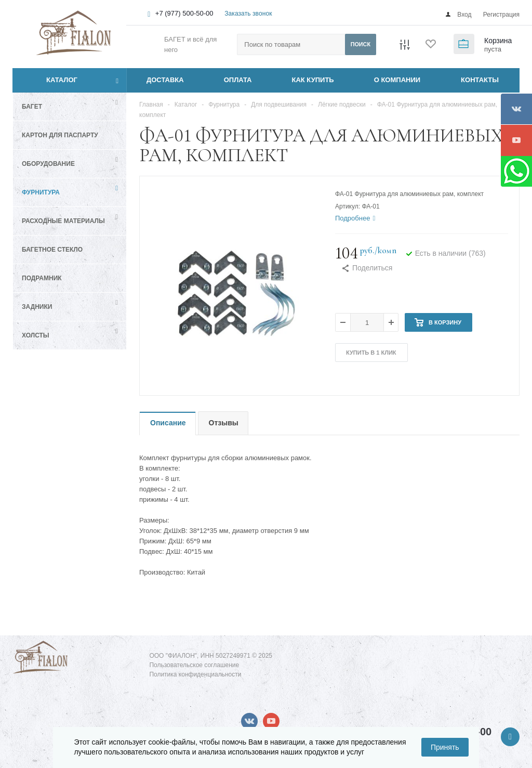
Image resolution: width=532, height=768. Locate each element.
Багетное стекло (52, 250)
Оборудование (48, 164)
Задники (37, 307)
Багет (32, 107)
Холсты (36, 335)
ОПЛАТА (238, 80)
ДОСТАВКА (165, 80)
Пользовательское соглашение (194, 665)
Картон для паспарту (60, 135)
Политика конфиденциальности (195, 674)
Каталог (50, 80)
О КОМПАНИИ (397, 80)
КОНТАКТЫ (480, 80)
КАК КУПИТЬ (313, 80)
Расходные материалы (63, 221)
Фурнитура (41, 192)
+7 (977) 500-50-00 (184, 13)
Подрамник (42, 278)
